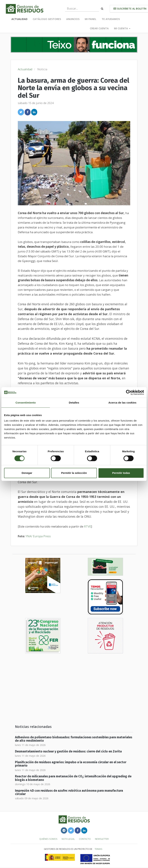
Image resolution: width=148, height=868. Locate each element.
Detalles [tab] (74, 403)
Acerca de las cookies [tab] (122, 403)
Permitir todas (121, 473)
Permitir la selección (74, 473)
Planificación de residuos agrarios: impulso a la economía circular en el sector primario (71, 764)
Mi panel (91, 19)
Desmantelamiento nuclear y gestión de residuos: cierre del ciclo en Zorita (68, 751)
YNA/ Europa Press (38, 536)
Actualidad (19, 19)
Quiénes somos (48, 839)
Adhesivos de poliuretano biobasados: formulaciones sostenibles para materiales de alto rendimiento (74, 739)
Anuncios (73, 19)
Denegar (27, 473)
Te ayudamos (111, 19)
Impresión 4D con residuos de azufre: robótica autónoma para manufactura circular (69, 792)
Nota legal (68, 839)
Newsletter (102, 839)
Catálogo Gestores (47, 19)
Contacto (85, 839)
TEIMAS (98, 849)
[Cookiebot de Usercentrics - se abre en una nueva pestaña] (129, 392)
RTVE (88, 526)
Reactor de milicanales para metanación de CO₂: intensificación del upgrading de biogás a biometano (73, 778)
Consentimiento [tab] (26, 403)
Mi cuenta (122, 28)
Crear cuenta (99, 28)
